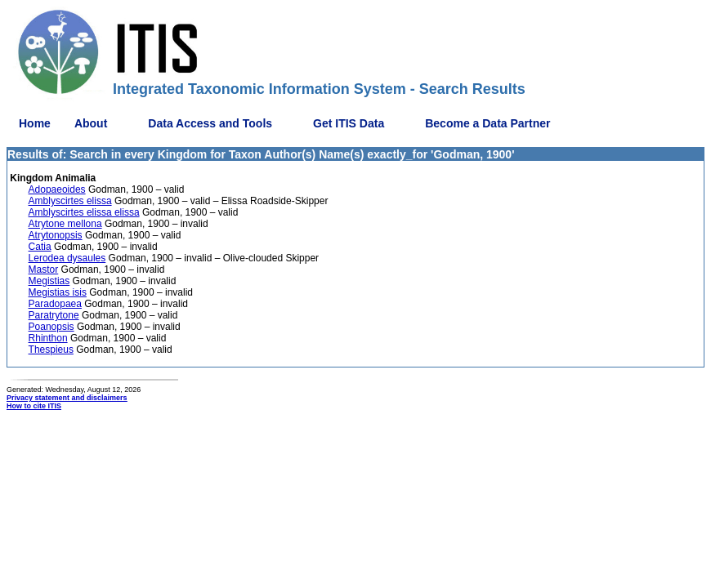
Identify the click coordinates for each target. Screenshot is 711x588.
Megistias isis (58, 292)
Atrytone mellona (65, 224)
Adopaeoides (57, 189)
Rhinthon (48, 338)
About (91, 123)
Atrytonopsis (56, 235)
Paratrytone (54, 315)
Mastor (44, 269)
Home (35, 123)
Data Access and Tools (210, 123)
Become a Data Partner (487, 123)
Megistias (49, 281)
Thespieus (51, 350)
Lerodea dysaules (67, 258)
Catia (40, 247)
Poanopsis (51, 327)
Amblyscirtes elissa (70, 201)
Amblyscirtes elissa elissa (84, 212)
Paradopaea (55, 304)
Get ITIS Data (349, 123)
